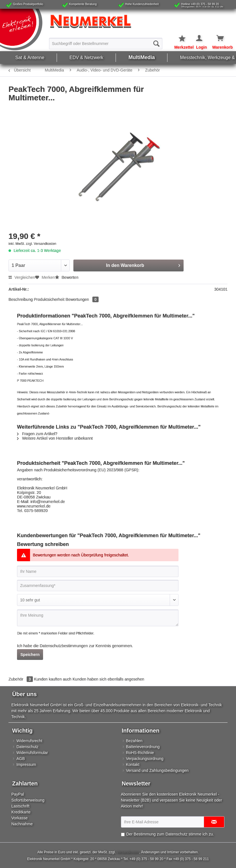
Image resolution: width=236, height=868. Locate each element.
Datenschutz (27, 747)
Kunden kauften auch (53, 679)
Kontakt (133, 765)
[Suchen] (156, 44)
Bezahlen (134, 741)
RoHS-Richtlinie (140, 753)
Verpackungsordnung (145, 759)
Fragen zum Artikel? (37, 434)
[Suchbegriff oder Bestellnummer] (106, 44)
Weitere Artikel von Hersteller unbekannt (55, 438)
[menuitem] (106, 43)
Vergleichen (22, 277)
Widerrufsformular (32, 753)
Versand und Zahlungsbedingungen (157, 770)
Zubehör (21, 679)
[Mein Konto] (199, 38)
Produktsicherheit (49, 299)
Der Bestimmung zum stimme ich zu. (170, 834)
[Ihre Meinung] (98, 618)
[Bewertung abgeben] (98, 600)
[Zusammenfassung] (98, 586)
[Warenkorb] (216, 38)
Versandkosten (128, 852)
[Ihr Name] (98, 571)
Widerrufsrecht (29, 741)
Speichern (30, 655)
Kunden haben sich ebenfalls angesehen (108, 679)
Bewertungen (82, 299)
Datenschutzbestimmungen (64, 646)
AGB (21, 759)
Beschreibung (21, 299)
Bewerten (67, 277)
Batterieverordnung (143, 747)
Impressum (26, 765)
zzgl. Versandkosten (41, 244)
